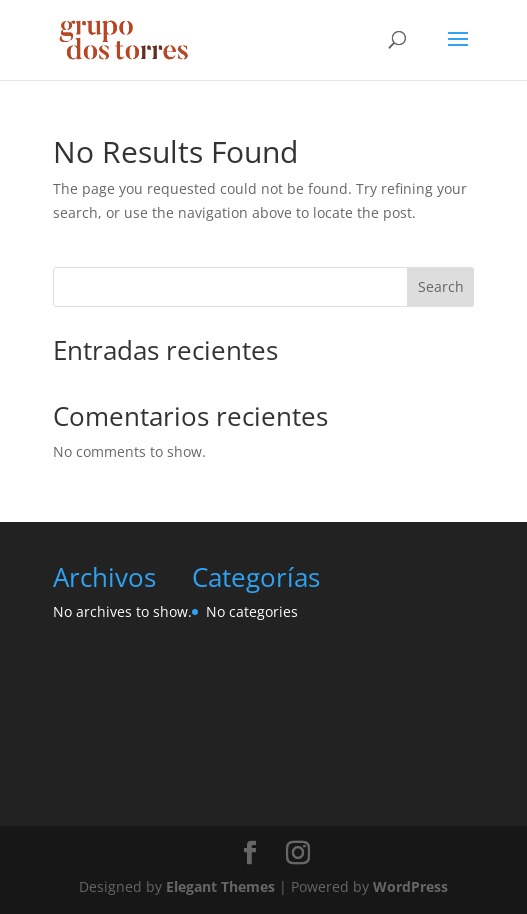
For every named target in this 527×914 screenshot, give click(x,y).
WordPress (410, 886)
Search (441, 286)
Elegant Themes (220, 886)
